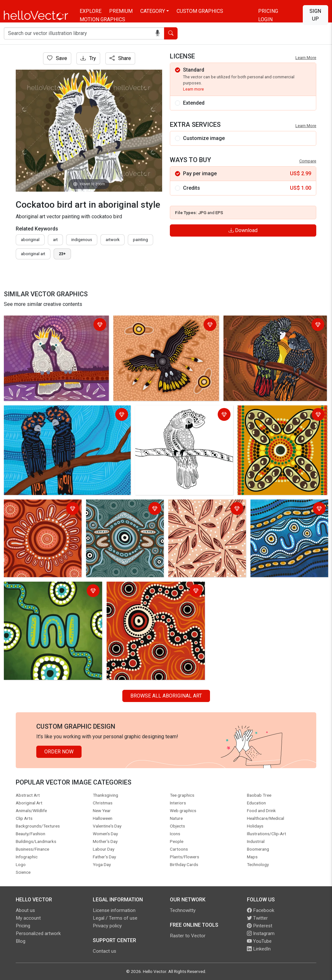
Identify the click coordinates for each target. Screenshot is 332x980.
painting (140, 240)
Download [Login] (243, 230)
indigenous (82, 240)
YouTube (259, 941)
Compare (308, 161)
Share (120, 58)
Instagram (261, 933)
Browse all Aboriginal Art (166, 696)
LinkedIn (259, 949)
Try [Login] (88, 58)
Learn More (306, 58)
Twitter (257, 918)
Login (265, 19)
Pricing (268, 11)
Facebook (261, 910)
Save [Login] (57, 58)
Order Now (59, 752)
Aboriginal (30, 240)
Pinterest (260, 926)
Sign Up (315, 15)
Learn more (193, 89)
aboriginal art (33, 254)
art (55, 240)
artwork (113, 240)
